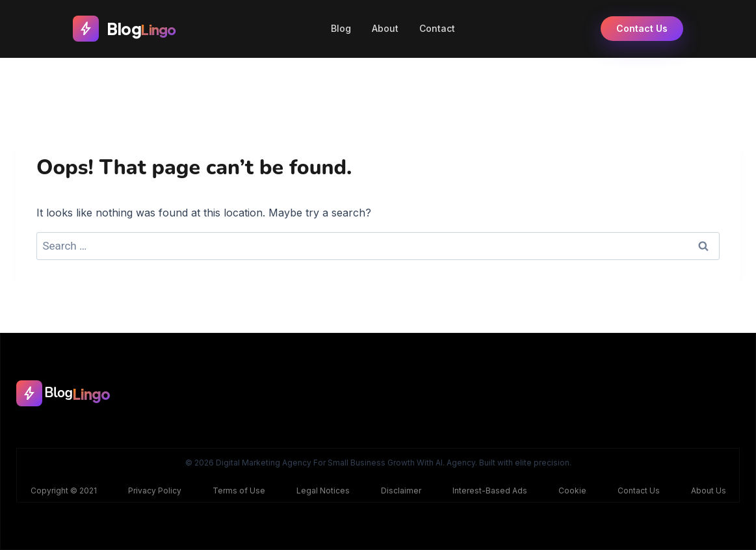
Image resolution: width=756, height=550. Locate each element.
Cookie (572, 491)
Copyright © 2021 (64, 491)
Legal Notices (323, 491)
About (385, 28)
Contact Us (642, 28)
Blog (341, 28)
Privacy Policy (155, 491)
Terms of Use (239, 491)
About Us (709, 491)
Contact (437, 28)
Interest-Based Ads (490, 491)
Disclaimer (401, 491)
